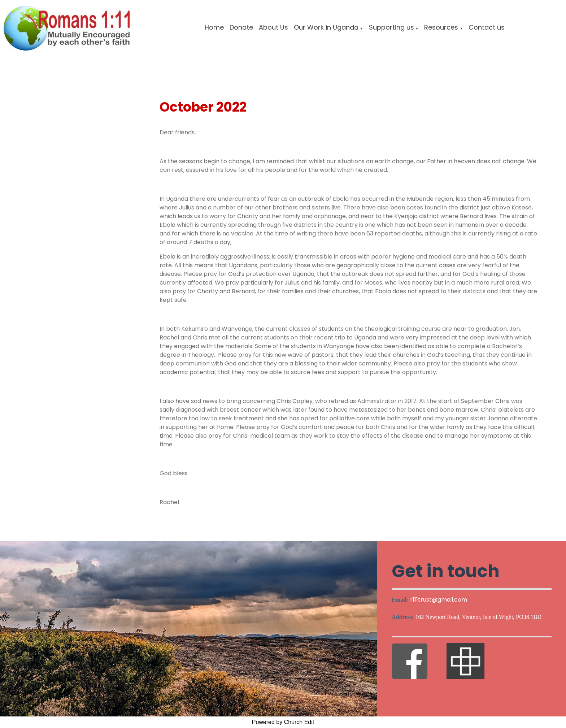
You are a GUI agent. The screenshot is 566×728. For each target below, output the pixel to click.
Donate (241, 27)
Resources (441, 27)
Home (214, 27)
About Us (273, 27)
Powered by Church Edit (283, 722)
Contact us (487, 27)
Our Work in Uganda (326, 27)
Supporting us (391, 27)
